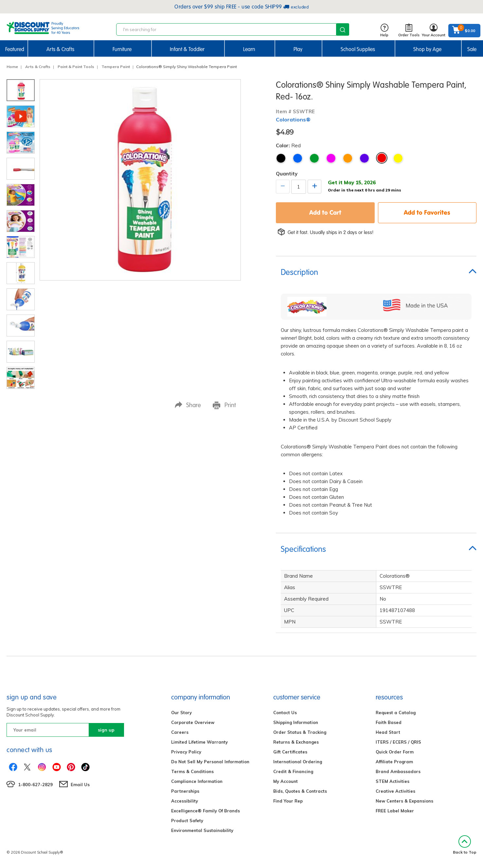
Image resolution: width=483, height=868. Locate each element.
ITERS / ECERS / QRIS (398, 742)
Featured (15, 49)
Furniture (122, 49)
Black (281, 158)
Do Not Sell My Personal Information (210, 762)
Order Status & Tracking (300, 732)
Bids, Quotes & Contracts (300, 791)
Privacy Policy (186, 752)
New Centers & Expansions (404, 801)
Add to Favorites (427, 212)
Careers (180, 732)
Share (188, 405)
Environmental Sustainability (202, 830)
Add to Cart (325, 212)
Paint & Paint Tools (76, 67)
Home (12, 67)
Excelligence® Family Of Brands (206, 811)
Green (314, 158)
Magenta (331, 158)
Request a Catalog (396, 713)
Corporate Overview (193, 722)
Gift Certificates (290, 752)
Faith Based (389, 722)
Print (224, 405)
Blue (298, 158)
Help (384, 31)
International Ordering (298, 762)
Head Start (388, 732)
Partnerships (185, 791)
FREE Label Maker (395, 811)
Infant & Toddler (187, 49)
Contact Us (285, 713)
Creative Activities (395, 791)
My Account (286, 781)
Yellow (398, 158)
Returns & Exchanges (296, 742)
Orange (348, 158)
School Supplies (358, 49)
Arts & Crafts (60, 49)
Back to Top (465, 845)
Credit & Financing (293, 771)
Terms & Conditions (192, 771)
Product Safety (187, 821)
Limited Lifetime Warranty (199, 742)
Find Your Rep (288, 801)
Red (382, 158)
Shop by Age (427, 49)
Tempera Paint (116, 67)
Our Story (181, 713)
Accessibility (185, 801)
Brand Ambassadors (398, 771)
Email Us (80, 785)
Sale (472, 49)
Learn (249, 49)
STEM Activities (393, 781)
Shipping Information (296, 722)
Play (298, 49)
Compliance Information (197, 781)
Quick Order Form (395, 752)
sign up (106, 730)
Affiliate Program (394, 762)
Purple (364, 158)
